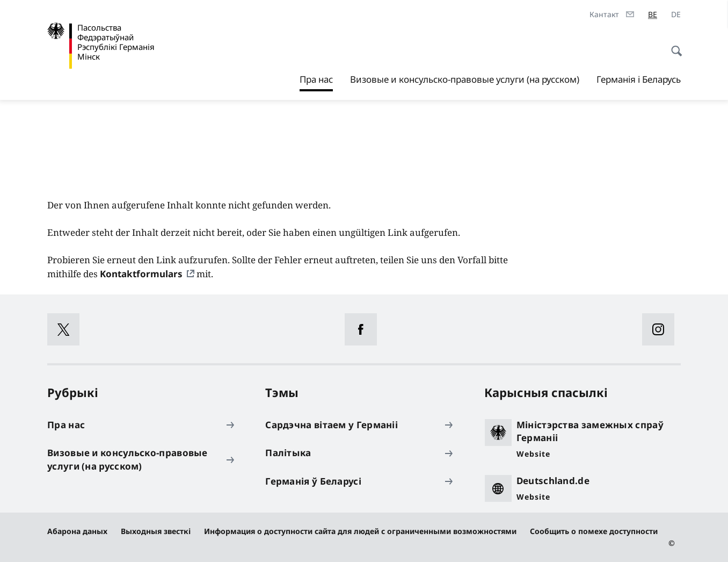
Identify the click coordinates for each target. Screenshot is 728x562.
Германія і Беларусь (639, 79)
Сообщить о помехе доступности (594, 531)
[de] (676, 15)
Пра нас (316, 77)
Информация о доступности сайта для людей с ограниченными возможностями (360, 531)
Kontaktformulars (141, 274)
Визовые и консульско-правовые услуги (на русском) (465, 79)
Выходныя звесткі (156, 531)
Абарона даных (77, 531)
